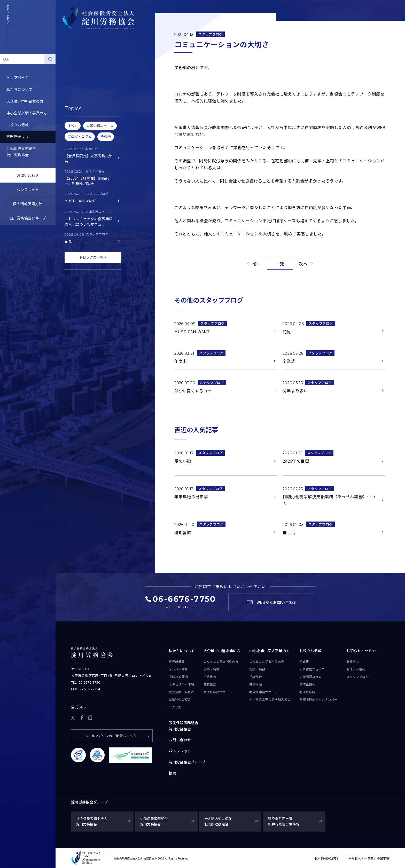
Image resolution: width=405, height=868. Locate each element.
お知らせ (69, 60)
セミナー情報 (73, 72)
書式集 (304, 661)
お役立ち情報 (18, 125)
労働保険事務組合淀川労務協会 (21, 152)
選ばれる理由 (178, 677)
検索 (172, 773)
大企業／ (222, 651)
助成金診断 (307, 692)
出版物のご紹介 (180, 699)
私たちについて (19, 89)
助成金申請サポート (218, 692)
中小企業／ (270, 651)
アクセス (175, 707)
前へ (257, 264)
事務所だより (18, 137)
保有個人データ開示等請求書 (369, 858)
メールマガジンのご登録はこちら (111, 736)
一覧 (280, 264)
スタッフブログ (75, 84)
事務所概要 (177, 661)
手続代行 (210, 677)
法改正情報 (307, 684)
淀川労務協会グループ (28, 218)
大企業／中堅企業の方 (25, 101)
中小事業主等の (270, 699)
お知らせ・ (363, 651)
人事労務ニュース (312, 669)
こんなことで (221, 661)
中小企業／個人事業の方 (27, 113)
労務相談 (210, 684)
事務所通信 (318, 699)
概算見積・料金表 (181, 692)
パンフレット (28, 190)
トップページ (18, 77)
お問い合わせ (28, 175)
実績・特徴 (212, 669)
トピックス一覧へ (93, 257)
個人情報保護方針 (28, 204)
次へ (303, 264)
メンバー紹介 (178, 669)
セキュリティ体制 (181, 684)
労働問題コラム (310, 677)
